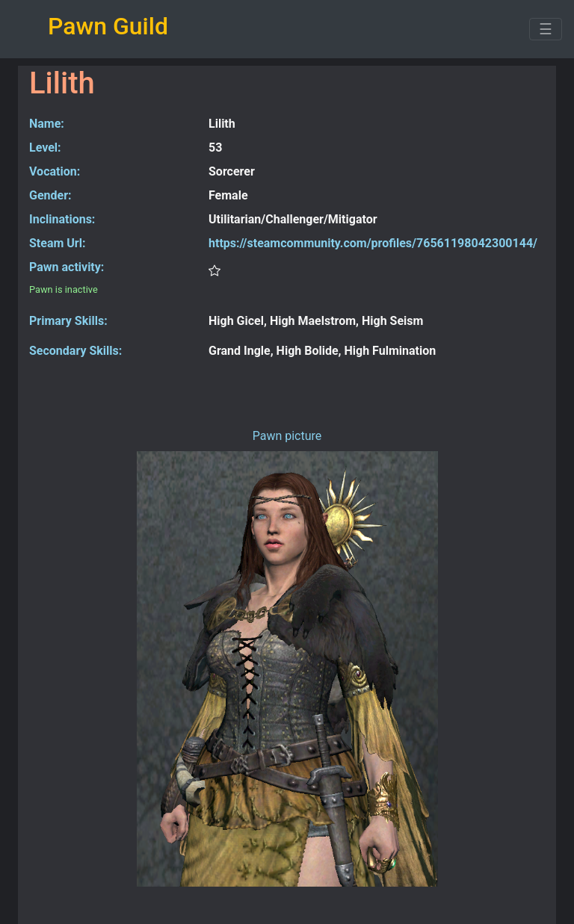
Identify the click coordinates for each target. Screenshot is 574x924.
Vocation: (55, 171)
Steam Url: (57, 243)
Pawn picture (287, 436)
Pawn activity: (67, 267)
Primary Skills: (68, 321)
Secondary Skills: (75, 351)
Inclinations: (62, 219)
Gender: (50, 195)
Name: (47, 124)
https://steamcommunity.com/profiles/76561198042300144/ (373, 243)
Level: (45, 148)
